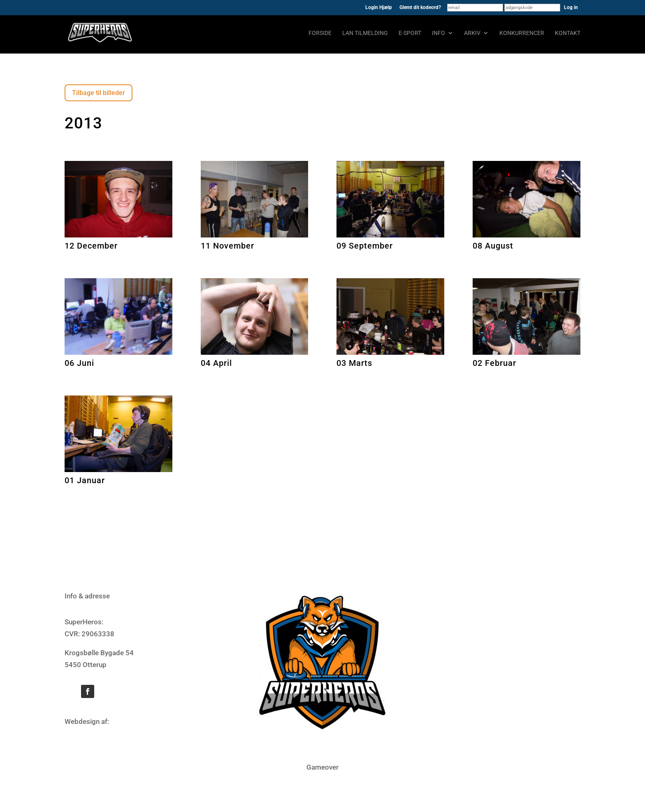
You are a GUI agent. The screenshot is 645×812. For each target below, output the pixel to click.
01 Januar (85, 480)
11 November (227, 246)
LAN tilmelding (365, 33)
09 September (365, 246)
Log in (571, 7)
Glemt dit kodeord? (420, 8)
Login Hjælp (379, 8)
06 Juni (79, 363)
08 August (493, 246)
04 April (216, 363)
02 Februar (494, 363)
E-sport (410, 33)
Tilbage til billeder (99, 93)
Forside (320, 33)
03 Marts (354, 363)
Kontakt (568, 33)
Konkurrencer (522, 33)
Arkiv (472, 33)
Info (439, 33)
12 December (91, 246)
